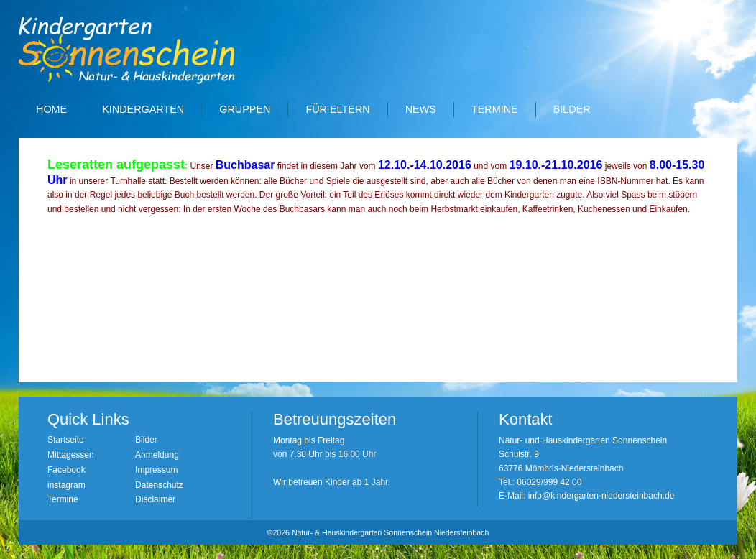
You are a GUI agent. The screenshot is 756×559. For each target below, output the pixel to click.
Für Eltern (337, 109)
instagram (66, 485)
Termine (495, 109)
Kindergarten (143, 109)
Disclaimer (155, 499)
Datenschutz (159, 485)
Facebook (66, 470)
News (421, 109)
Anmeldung (157, 455)
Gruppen (245, 109)
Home (51, 109)
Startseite (66, 440)
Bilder (572, 109)
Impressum (156, 470)
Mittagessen (71, 455)
